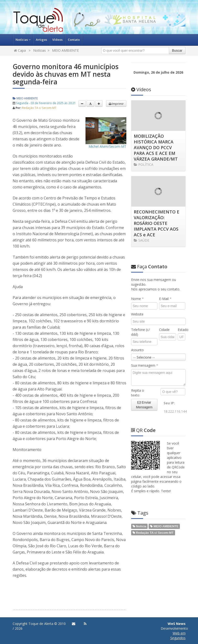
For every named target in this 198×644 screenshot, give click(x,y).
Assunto (137, 350)
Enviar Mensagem (144, 405)
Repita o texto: (138, 393)
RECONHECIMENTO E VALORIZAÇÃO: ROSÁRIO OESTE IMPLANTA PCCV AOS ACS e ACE (157, 223)
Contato (74, 40)
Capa (20, 50)
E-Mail (165, 299)
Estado (182, 330)
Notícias (23, 40)
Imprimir (116, 104)
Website (137, 314)
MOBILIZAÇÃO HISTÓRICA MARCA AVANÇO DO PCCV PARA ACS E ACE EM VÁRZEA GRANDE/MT (156, 147)
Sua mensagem (145, 365)
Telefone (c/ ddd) (140, 332)
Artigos (41, 40)
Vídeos (57, 40)
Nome (137, 299)
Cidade (164, 330)
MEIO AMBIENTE (65, 50)
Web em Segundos (178, 636)
